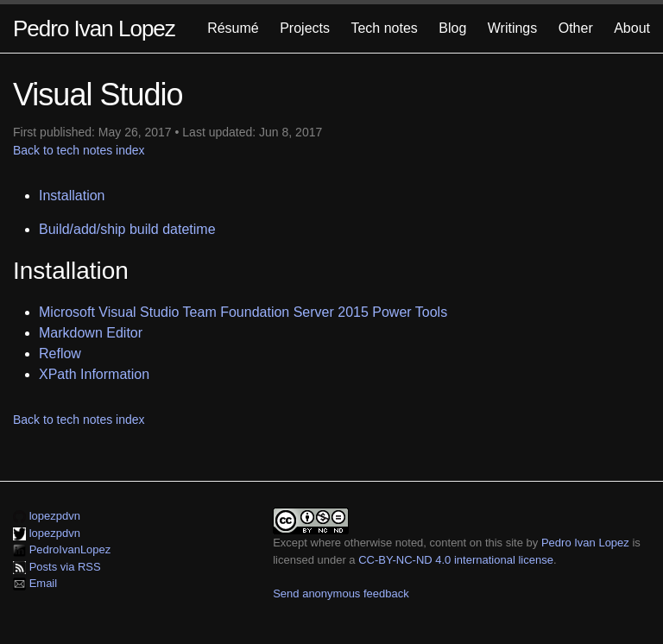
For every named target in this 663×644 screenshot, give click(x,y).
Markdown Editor (91, 333)
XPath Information (94, 374)
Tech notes (384, 28)
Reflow (60, 354)
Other (576, 28)
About (632, 28)
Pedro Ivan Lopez (94, 28)
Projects (305, 28)
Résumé (233, 28)
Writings (513, 28)
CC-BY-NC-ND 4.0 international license (456, 560)
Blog (452, 28)
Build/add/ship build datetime (127, 229)
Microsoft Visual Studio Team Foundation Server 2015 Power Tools (243, 312)
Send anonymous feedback (341, 593)
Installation (72, 196)
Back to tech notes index (79, 150)
